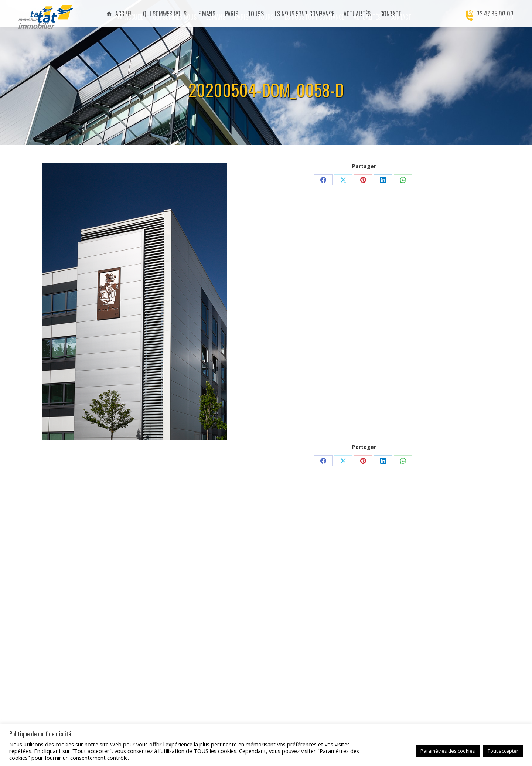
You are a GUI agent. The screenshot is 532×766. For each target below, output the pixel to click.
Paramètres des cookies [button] (448, 751)
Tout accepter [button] (503, 751)
